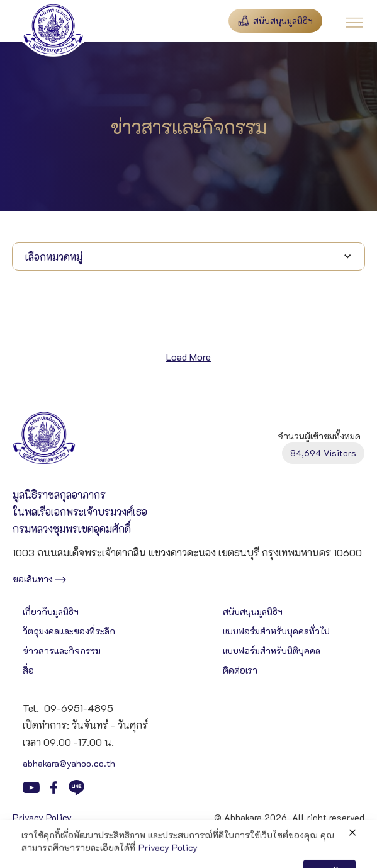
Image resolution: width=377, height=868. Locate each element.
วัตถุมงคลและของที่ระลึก (69, 631)
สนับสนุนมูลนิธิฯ (253, 612)
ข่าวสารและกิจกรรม (62, 651)
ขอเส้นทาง (33, 579)
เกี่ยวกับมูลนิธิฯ (51, 612)
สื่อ (28, 670)
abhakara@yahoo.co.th (69, 763)
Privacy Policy (42, 817)
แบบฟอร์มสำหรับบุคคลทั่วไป (276, 631)
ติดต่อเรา (240, 670)
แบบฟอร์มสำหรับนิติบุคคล (272, 651)
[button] (354, 21)
